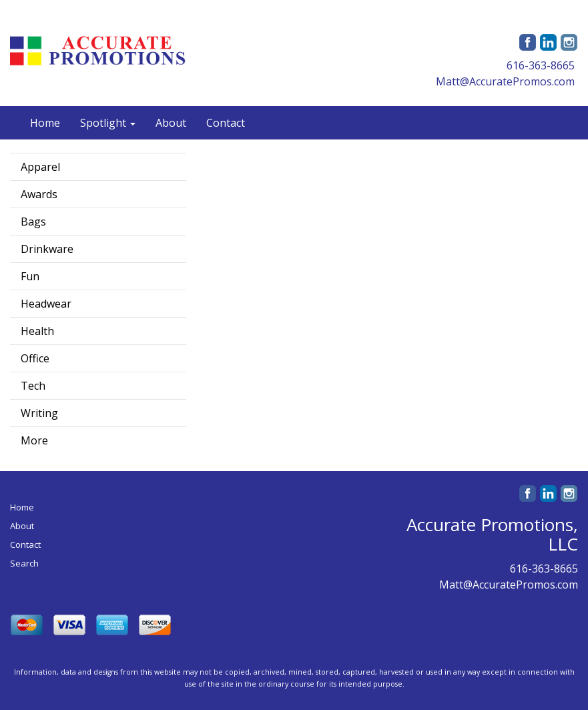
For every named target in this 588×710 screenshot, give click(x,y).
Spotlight (108, 123)
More (34, 440)
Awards (39, 194)
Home (45, 123)
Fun (30, 276)
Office (35, 358)
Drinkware (47, 249)
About (171, 123)
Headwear (46, 304)
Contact (226, 123)
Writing (39, 413)
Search (24, 563)
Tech (33, 386)
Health (37, 331)
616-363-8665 (541, 65)
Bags (33, 222)
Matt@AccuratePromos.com (505, 81)
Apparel (40, 167)
